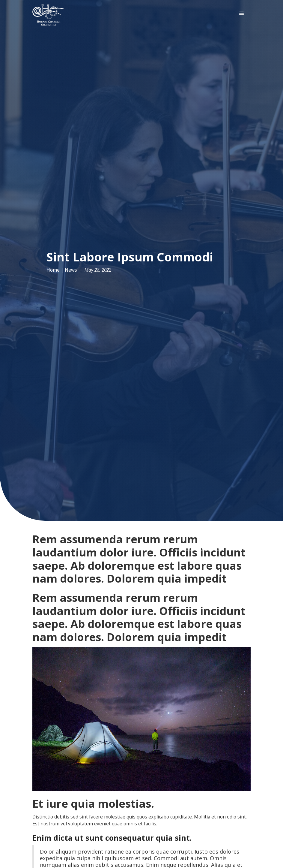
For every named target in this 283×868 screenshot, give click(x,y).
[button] (242, 14)
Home (53, 270)
